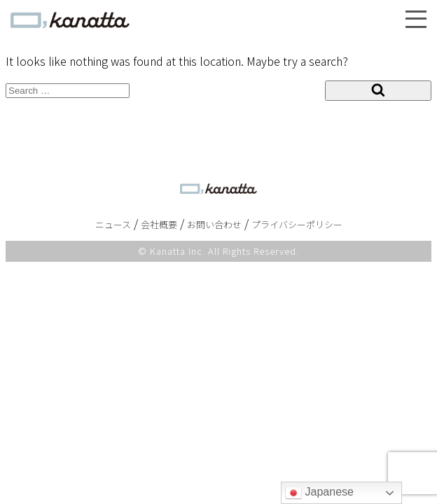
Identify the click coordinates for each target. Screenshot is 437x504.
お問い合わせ (214, 224)
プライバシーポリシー (297, 224)
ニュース (113, 224)
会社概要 (159, 224)
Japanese (319, 493)
